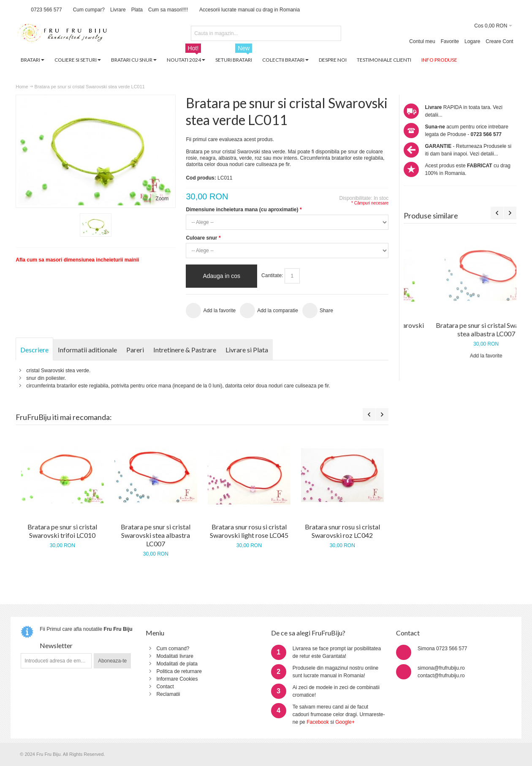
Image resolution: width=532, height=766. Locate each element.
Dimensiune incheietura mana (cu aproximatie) (244, 210)
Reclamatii (168, 694)
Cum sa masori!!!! (168, 10)
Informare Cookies (177, 679)
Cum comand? (173, 649)
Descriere (34, 350)
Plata (137, 10)
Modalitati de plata (177, 664)
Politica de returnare (179, 671)
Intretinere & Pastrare (185, 350)
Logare (472, 41)
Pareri (135, 350)
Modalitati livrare (175, 656)
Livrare (118, 10)
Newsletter (56, 645)
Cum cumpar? (89, 10)
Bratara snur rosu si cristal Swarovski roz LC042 (342, 531)
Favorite (450, 41)
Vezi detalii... (484, 154)
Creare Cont (499, 41)
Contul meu (422, 41)
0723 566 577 (46, 10)
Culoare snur (203, 238)
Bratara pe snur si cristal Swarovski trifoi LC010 (460, 329)
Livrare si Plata (247, 350)
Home (22, 87)
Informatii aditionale (87, 350)
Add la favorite (460, 356)
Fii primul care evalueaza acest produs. (230, 139)
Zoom (162, 199)
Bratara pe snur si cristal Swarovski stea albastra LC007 (156, 535)
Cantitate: (272, 275)
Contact (165, 687)
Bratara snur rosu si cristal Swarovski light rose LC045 (249, 531)
